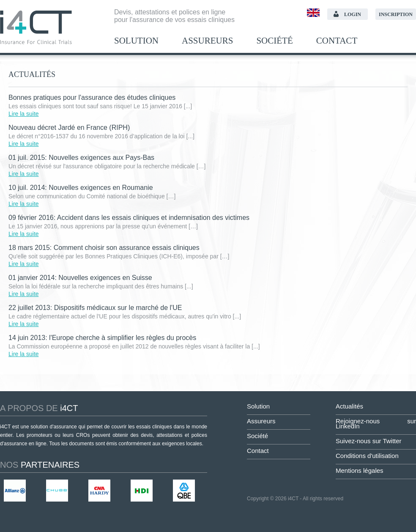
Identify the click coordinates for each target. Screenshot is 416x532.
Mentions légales (360, 470)
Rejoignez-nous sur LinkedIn (376, 424)
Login (353, 14)
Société (274, 41)
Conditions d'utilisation (367, 456)
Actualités (349, 406)
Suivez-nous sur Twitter (369, 441)
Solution (136, 41)
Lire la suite (24, 114)
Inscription (396, 14)
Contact (337, 41)
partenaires (40, 465)
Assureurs (207, 41)
